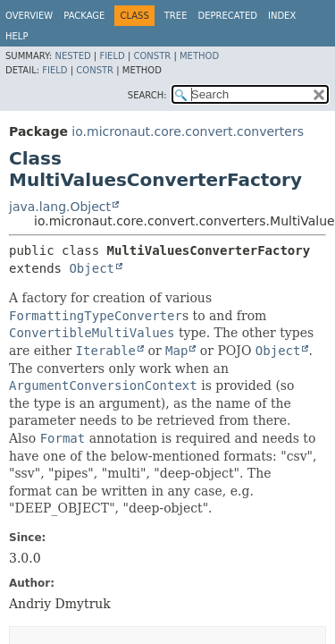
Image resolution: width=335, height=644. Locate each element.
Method (199, 56)
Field (112, 56)
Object (92, 268)
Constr (152, 56)
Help (17, 36)
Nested (72, 56)
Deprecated (227, 16)
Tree (176, 16)
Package (84, 16)
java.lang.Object (60, 207)
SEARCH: (147, 95)
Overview (29, 16)
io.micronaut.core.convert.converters (188, 131)
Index (282, 16)
